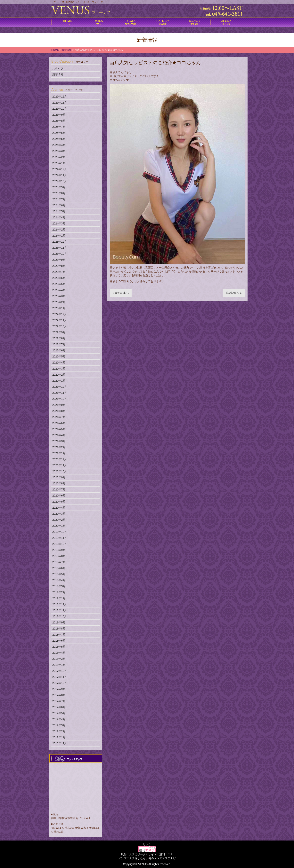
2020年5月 (59, 502)
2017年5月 (59, 713)
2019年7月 (59, 562)
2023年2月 (59, 302)
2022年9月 (59, 332)
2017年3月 (59, 725)
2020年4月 (59, 508)
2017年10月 (60, 683)
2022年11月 (60, 320)
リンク (147, 844)
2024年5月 (59, 211)
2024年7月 (59, 199)
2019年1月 (59, 598)
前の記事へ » (234, 293)
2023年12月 (60, 242)
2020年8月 (59, 483)
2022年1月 (59, 381)
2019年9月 (59, 550)
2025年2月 (59, 157)
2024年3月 (59, 223)
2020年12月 (60, 459)
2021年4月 (59, 435)
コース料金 (99, 22)
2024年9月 (59, 187)
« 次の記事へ (121, 293)
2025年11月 (60, 103)
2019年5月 (59, 574)
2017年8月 (59, 695)
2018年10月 (60, 616)
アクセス (226, 22)
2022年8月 (59, 338)
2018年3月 (59, 659)
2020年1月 (59, 526)
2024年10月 (60, 181)
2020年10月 (60, 471)
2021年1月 (59, 453)
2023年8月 (59, 266)
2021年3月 (59, 441)
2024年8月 (59, 193)
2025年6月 (59, 133)
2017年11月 (60, 677)
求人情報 (195, 22)
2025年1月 (59, 163)
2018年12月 (60, 604)
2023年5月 (59, 284)
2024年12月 (60, 169)
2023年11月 (60, 248)
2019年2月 (59, 592)
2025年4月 (59, 145)
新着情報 (58, 74)
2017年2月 (59, 731)
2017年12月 (60, 671)
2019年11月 (60, 538)
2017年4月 (59, 719)
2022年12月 (60, 314)
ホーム (67, 22)
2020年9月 (59, 477)
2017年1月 (59, 737)
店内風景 (163, 22)
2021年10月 (60, 399)
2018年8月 (59, 629)
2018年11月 (60, 610)
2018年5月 (59, 647)
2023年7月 (59, 272)
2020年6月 (59, 496)
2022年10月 (60, 326)
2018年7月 (59, 635)
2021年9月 (59, 405)
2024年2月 (59, 230)
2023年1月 (59, 308)
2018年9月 (59, 622)
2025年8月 (59, 121)
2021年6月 (59, 423)
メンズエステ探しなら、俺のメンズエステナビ (147, 858)
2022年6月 (59, 350)
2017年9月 (59, 689)
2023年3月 (59, 296)
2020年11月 (60, 465)
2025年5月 (59, 139)
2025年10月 (60, 109)
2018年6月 (59, 641)
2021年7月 (59, 417)
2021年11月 (60, 393)
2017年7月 (59, 701)
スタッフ (58, 68)
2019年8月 (59, 556)
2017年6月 (59, 707)
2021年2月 (59, 447)
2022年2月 (59, 375)
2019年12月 (60, 532)
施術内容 (131, 22)
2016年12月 (60, 743)
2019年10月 (60, 544)
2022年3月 (59, 369)
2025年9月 (59, 115)
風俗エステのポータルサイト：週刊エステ (147, 854)
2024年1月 (59, 236)
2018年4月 (59, 653)
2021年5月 (59, 429)
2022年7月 (59, 344)
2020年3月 (59, 514)
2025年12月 (60, 97)
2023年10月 (60, 254)
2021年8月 (59, 411)
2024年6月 (59, 205)
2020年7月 (59, 489)
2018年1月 (59, 665)
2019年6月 (59, 568)
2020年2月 (59, 520)
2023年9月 (59, 260)
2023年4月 (59, 290)
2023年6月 (59, 278)
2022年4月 (59, 363)
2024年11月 (60, 175)
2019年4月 (59, 580)
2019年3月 (59, 586)
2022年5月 (59, 356)
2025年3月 (59, 151)
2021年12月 (60, 387)
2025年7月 (59, 127)
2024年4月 (59, 217)
